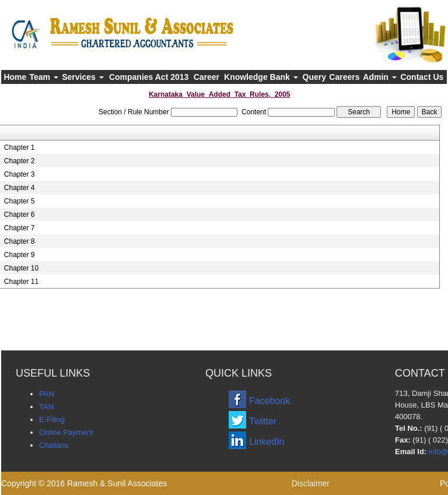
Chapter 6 (20, 215)
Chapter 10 (21, 268)
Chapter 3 (20, 174)
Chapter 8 (20, 241)
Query (314, 77)
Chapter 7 (20, 228)
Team (43, 77)
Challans (54, 445)
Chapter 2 (20, 161)
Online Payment (66, 432)
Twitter (263, 421)
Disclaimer (311, 483)
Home (15, 77)
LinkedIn (267, 442)
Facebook (269, 401)
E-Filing (52, 419)
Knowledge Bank (261, 77)
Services (83, 77)
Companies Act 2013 (149, 77)
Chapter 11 (21, 282)
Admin (379, 77)
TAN (46, 407)
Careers (344, 77)
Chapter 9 (20, 255)
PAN (47, 394)
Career (206, 77)
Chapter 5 (20, 201)
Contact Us (422, 77)
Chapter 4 (20, 188)
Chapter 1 (20, 148)
